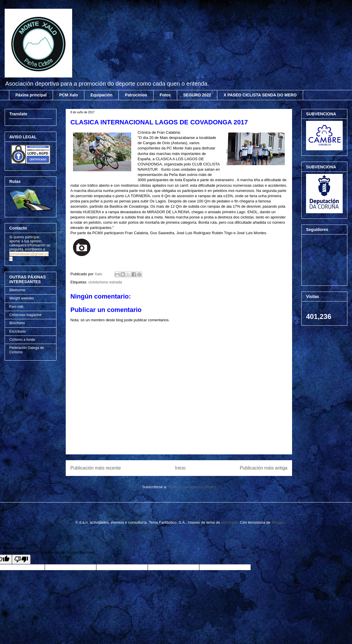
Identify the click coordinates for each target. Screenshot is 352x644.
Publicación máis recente (96, 468)
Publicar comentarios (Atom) (192, 487)
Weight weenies (22, 298)
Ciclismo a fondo (22, 340)
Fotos (165, 95)
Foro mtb (16, 307)
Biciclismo (17, 323)
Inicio (180, 468)
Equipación (101, 95)
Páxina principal (31, 95)
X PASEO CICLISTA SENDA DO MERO (260, 95)
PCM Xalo (69, 95)
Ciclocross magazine (25, 315)
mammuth (230, 522)
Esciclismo (18, 331)
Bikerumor (17, 290)
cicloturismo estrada (105, 282)
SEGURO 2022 (197, 95)
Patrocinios (136, 95)
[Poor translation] (21, 559)
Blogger (278, 522)
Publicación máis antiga (264, 468)
